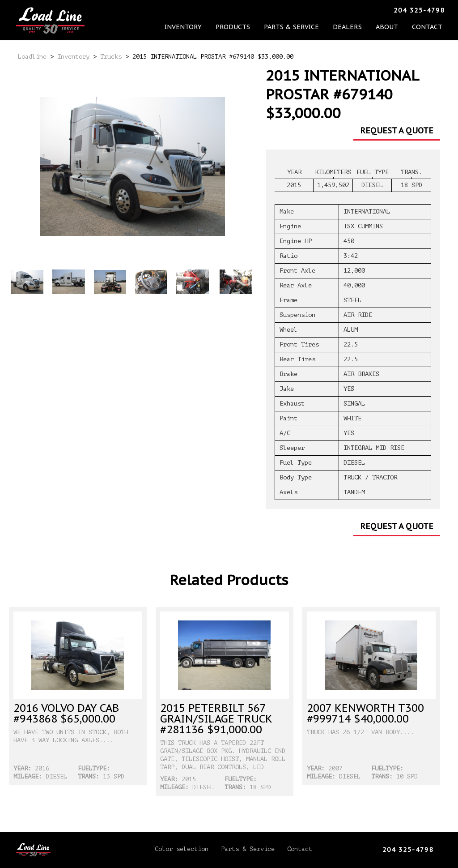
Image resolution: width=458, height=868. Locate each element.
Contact (368, 11)
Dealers (310, 11)
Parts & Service (268, 11)
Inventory (184, 11)
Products (222, 11)
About (339, 11)
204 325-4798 (419, 10)
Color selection (182, 849)
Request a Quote (397, 130)
